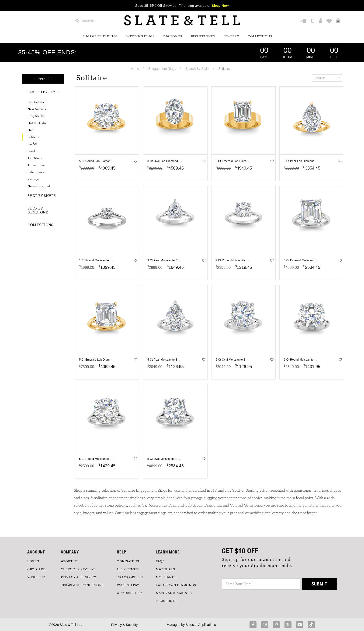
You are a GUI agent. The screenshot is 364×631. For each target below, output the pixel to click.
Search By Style (197, 69)
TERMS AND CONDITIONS (82, 585)
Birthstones (203, 36)
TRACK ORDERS (130, 577)
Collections (260, 36)
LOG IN (33, 561)
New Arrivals (37, 109)
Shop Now (220, 6)
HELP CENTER (128, 569)
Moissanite (166, 577)
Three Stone (36, 165)
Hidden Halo (37, 123)
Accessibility (130, 593)
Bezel (31, 151)
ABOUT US (69, 561)
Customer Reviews (78, 569)
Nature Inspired (39, 186)
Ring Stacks (36, 116)
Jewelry (231, 36)
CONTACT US (128, 561)
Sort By (328, 78)
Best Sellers (36, 102)
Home (135, 69)
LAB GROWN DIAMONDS (176, 585)
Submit (319, 584)
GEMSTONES (166, 601)
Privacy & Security (125, 625)
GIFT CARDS (37, 569)
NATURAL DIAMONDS (174, 593)
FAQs (160, 561)
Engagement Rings (100, 36)
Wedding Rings (140, 36)
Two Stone (35, 158)
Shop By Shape (42, 196)
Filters (43, 79)
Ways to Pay (128, 585)
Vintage (33, 179)
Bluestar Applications (201, 625)
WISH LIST (36, 577)
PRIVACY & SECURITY (79, 577)
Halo (31, 130)
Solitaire (33, 137)
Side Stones (36, 172)
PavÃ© (32, 144)
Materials (165, 569)
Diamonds (173, 36)
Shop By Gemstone (38, 210)
